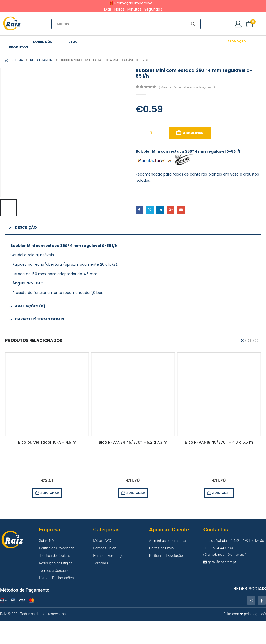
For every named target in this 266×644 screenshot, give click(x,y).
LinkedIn (160, 210)
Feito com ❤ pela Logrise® (245, 614)
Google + (171, 210)
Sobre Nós (43, 42)
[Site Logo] (12, 24)
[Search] (193, 24)
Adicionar (193, 133)
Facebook (139, 210)
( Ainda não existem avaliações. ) (187, 87)
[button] (243, 340)
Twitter (150, 210)
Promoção (237, 41)
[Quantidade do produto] (151, 133)
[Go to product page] (47, 394)
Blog (73, 42)
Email (181, 210)
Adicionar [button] (50, 493)
